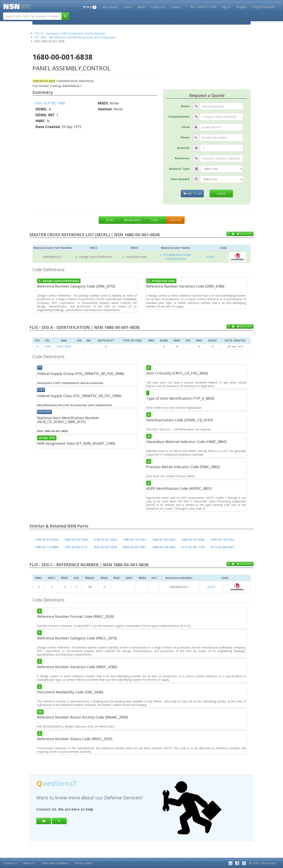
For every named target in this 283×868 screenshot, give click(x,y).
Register (241, 7)
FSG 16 (41, 103)
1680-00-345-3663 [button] (164, 547)
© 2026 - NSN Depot (263, 863)
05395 (210, 257)
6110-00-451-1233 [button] (193, 547)
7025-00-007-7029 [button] (105, 547)
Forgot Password (264, 7)
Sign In (226, 7)
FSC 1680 (58, 103)
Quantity (183, 148)
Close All (175, 220)
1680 (48, 346)
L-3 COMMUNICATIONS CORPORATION (176, 257)
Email (186, 127)
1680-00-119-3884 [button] (47, 547)
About (141, 7)
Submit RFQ (244, 234)
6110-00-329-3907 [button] (222, 547)
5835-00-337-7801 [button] (135, 547)
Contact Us (158, 7)
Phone (185, 137)
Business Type (179, 169)
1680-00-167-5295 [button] (193, 540)
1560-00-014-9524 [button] (47, 540)
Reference (182, 158)
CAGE (155, 220)
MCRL (110, 220)
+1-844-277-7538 (204, 7)
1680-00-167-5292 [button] (164, 540)
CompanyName (179, 117)
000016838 (64, 346)
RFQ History (110, 7)
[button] (90, 7)
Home (128, 7)
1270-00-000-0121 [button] (76, 547)
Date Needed (180, 179)
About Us (29, 863)
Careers (176, 7)
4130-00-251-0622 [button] (105, 540)
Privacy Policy (84, 863)
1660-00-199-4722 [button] (222, 540)
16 (37, 346)
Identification (132, 220)
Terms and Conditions (55, 863)
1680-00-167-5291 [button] (135, 540)
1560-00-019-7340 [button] (76, 540)
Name (185, 106)
